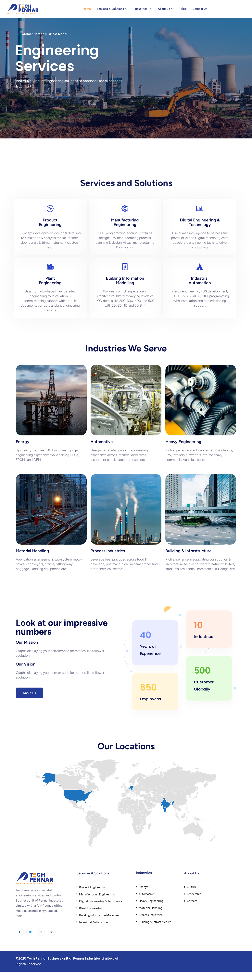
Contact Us (200, 9)
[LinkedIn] (41, 932)
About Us (166, 9)
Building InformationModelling (125, 280)
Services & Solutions (112, 9)
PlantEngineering (50, 280)
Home (87, 9)
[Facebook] (20, 932)
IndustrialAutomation (200, 280)
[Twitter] (30, 932)
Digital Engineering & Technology (200, 222)
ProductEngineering (50, 222)
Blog (184, 9)
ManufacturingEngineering (125, 222)
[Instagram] (52, 932)
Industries (143, 9)
